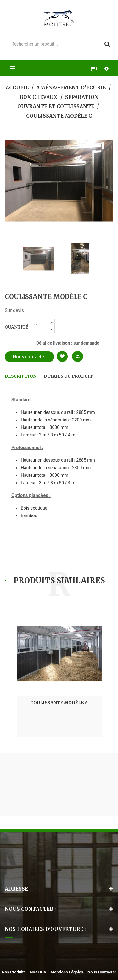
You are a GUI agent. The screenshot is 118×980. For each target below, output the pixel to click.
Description (21, 376)
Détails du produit (68, 376)
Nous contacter (29, 357)
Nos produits (14, 972)
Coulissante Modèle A (59, 703)
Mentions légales (67, 972)
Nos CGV (38, 972)
